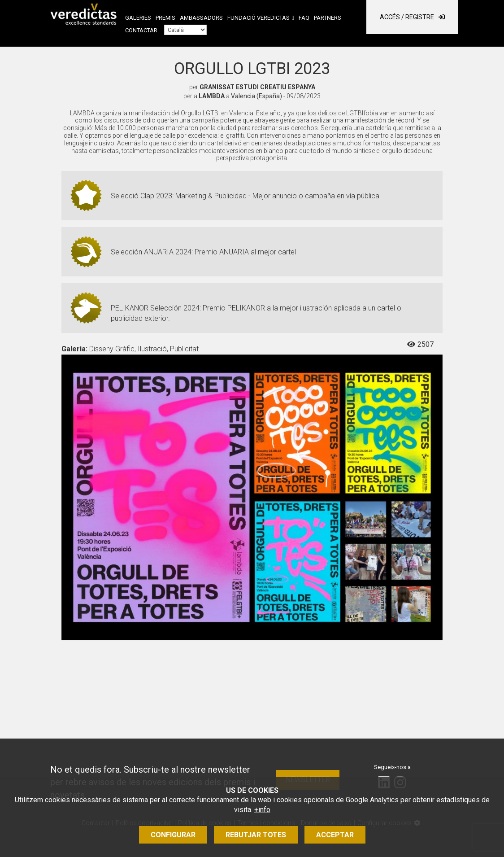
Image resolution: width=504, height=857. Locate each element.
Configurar (173, 835)
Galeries (138, 18)
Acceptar (335, 835)
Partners (328, 18)
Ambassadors (201, 18)
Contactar (141, 30)
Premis (165, 18)
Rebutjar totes (256, 835)
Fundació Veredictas (259, 18)
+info (262, 810)
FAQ (304, 18)
